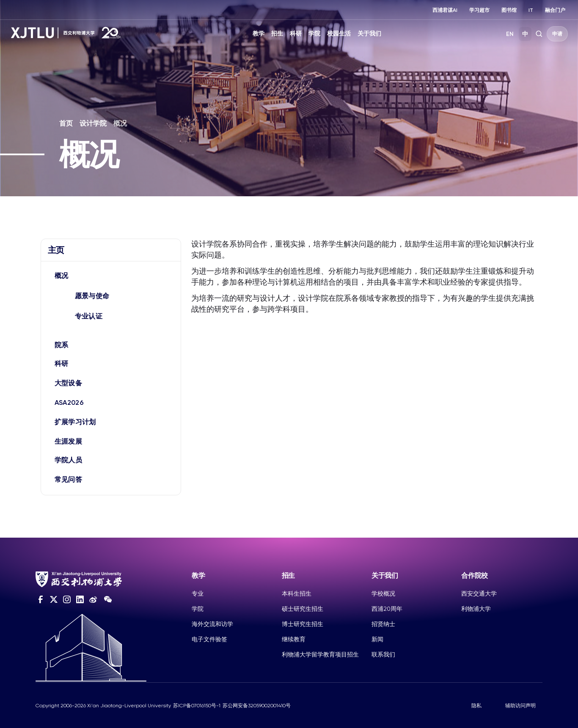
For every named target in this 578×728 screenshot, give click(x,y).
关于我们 (369, 34)
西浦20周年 (387, 609)
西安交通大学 (479, 593)
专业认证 (89, 316)
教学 (259, 34)
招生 (277, 34)
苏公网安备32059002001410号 (257, 706)
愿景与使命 (92, 296)
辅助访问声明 (520, 706)
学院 (314, 34)
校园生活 (339, 34)
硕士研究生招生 (303, 609)
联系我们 (383, 654)
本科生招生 (297, 593)
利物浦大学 (476, 609)
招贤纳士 (383, 624)
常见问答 (68, 479)
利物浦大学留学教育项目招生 (320, 654)
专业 (198, 593)
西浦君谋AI (445, 10)
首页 (66, 123)
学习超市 (479, 10)
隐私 (476, 706)
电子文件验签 (209, 639)
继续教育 (294, 639)
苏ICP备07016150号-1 (197, 706)
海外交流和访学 (212, 624)
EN (510, 34)
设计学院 (93, 123)
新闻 (377, 639)
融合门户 (555, 10)
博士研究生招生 (303, 624)
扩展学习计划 (75, 422)
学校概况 (383, 593)
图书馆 (509, 10)
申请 (557, 34)
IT (531, 10)
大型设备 (68, 383)
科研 (296, 34)
